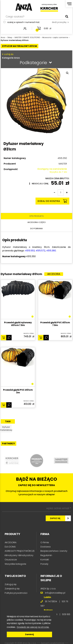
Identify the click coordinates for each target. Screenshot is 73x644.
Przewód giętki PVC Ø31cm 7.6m (55, 324)
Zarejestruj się (12, 589)
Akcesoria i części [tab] (36, 222)
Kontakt (45, 560)
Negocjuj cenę (39, 184)
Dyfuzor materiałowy (6, 429)
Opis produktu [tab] (36, 216)
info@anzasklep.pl (55, 593)
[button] (67, 73)
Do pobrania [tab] (36, 229)
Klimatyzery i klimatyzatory (19, 555)
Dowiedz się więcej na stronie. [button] (33, 627)
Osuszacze (11, 560)
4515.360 (51, 251)
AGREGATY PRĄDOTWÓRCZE (20, 551)
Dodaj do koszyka (52, 201)
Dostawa (45, 547)
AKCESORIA (11, 542)
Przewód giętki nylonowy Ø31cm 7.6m (18, 324)
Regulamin (46, 555)
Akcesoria (54, 274)
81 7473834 (51, 601)
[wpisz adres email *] (36, 508)
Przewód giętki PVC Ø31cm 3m (18, 391)
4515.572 (40, 251)
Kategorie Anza (36, 56)
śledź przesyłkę (60, 22)
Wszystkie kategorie (15, 564)
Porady (44, 564)
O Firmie (45, 542)
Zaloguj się (11, 584)
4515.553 (30, 251)
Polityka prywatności (16, 593)
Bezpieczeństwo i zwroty (54, 551)
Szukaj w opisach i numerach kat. (24, 22)
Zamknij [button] (29, 634)
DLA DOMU (10, 547)
